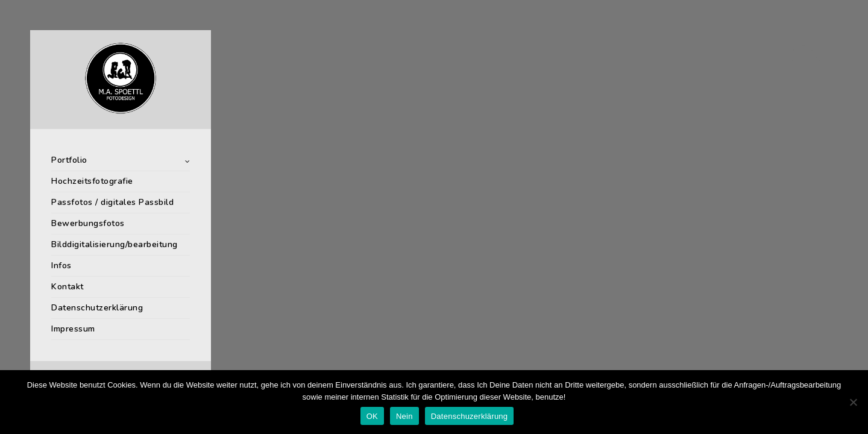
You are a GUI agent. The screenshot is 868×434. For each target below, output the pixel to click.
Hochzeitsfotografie (92, 181)
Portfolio (69, 160)
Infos (61, 266)
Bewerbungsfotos (88, 223)
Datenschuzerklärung (470, 416)
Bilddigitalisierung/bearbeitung (115, 244)
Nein (404, 416)
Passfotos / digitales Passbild (112, 202)
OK (372, 416)
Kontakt (68, 287)
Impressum (73, 329)
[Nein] (853, 402)
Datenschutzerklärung (97, 308)
